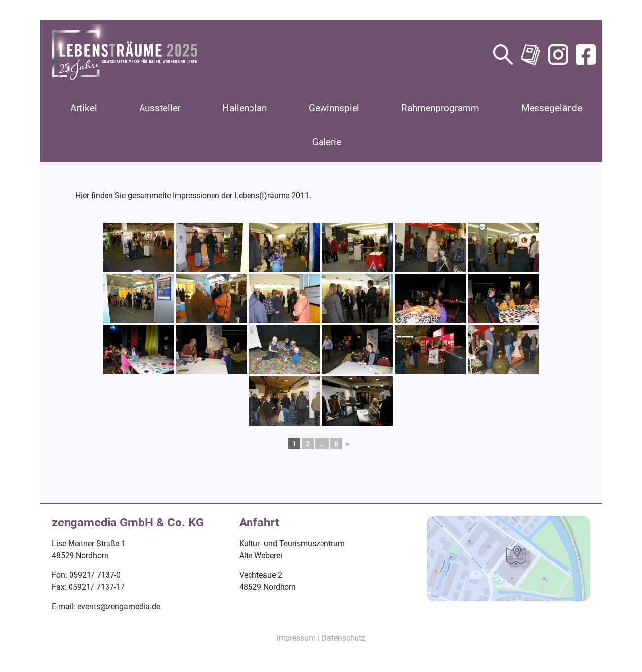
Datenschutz (343, 638)
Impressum (296, 638)
